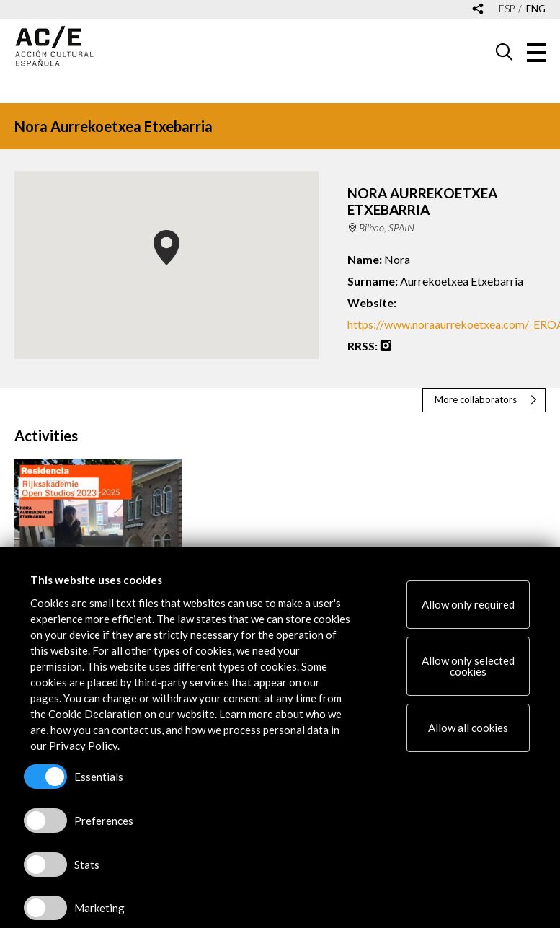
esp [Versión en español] (507, 9)
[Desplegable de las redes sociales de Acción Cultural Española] (478, 10)
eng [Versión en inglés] (536, 9)
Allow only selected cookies (468, 666)
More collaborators (476, 399)
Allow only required (468, 604)
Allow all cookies (468, 728)
